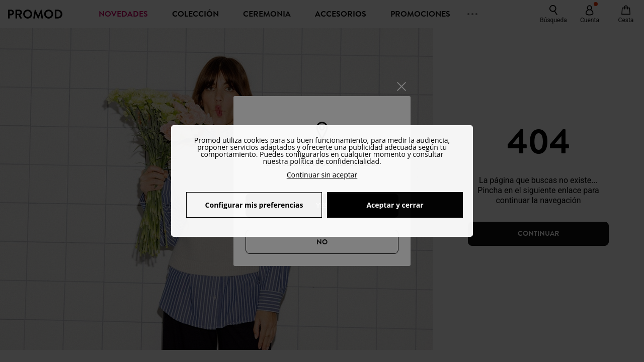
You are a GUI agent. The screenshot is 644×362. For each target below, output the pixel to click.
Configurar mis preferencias (254, 205)
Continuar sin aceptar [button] (322, 175)
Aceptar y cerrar (395, 205)
